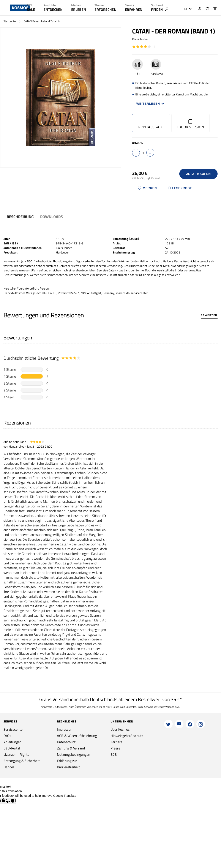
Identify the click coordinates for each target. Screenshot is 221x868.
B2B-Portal (12, 748)
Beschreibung (20, 217)
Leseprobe (180, 188)
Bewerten (209, 315)
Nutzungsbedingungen (74, 754)
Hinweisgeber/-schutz (127, 736)
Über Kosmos (120, 729)
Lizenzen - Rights (16, 754)
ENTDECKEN (53, 10)
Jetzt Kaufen (198, 174)
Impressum (65, 729)
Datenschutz (66, 742)
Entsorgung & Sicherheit (22, 761)
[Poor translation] (11, 801)
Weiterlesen (150, 104)
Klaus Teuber (140, 39)
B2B (114, 754)
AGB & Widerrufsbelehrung (77, 736)
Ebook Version (190, 124)
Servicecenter (14, 729)
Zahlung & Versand (71, 748)
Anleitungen (13, 742)
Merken (147, 188)
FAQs (7, 736)
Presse (115, 748)
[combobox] (187, 9)
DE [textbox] (186, 9)
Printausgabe (151, 124)
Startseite (10, 21)
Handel (9, 767)
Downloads (51, 217)
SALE (31, 10)
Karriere (116, 742)
